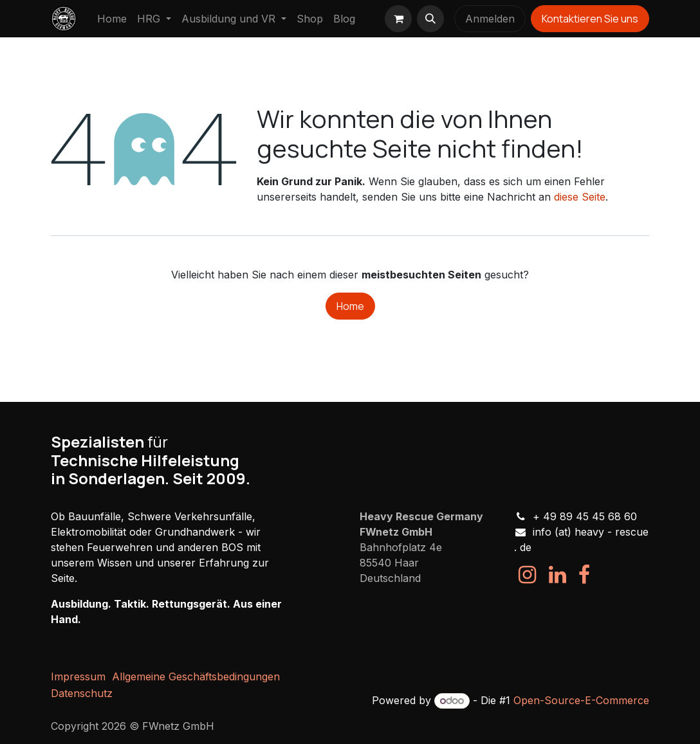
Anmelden (490, 19)
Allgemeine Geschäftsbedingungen (196, 676)
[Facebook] (584, 575)
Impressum (78, 676)
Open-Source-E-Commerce (581, 700)
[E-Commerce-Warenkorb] (398, 19)
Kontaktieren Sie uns (590, 19)
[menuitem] (112, 19)
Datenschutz (82, 693)
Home (350, 306)
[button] (430, 19)
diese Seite (580, 197)
